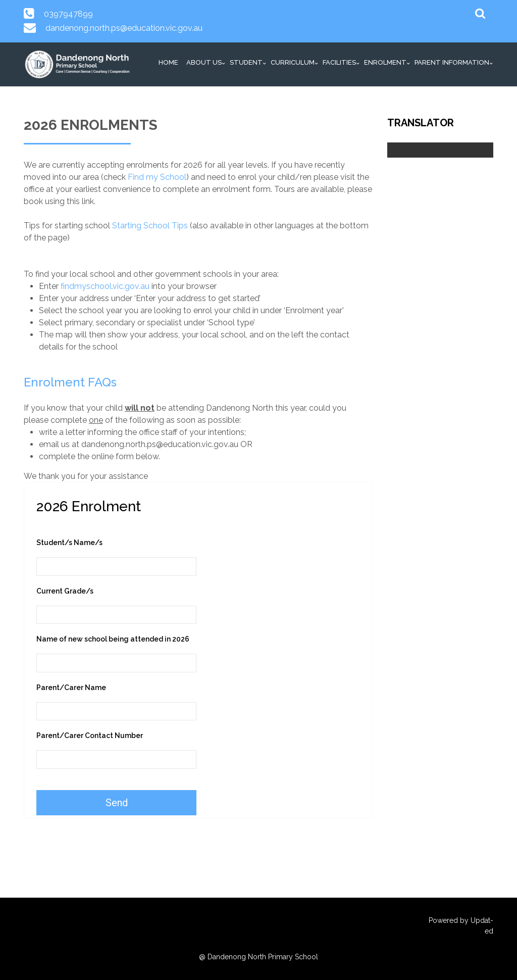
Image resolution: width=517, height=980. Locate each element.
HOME (168, 62)
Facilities (339, 62)
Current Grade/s (65, 591)
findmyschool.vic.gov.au (105, 286)
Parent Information (452, 62)
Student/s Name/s (69, 543)
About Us (204, 62)
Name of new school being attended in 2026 (113, 639)
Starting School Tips (150, 226)
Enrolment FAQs (70, 382)
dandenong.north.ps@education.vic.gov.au (124, 28)
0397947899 (68, 14)
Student (246, 62)
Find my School (157, 177)
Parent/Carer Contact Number (90, 736)
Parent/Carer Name (71, 688)
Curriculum (293, 62)
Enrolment (385, 62)
